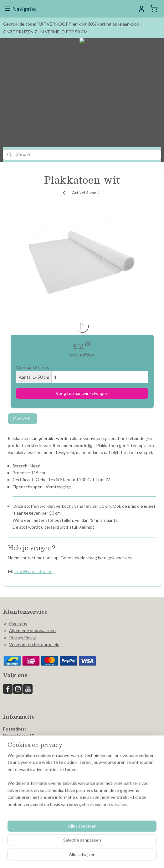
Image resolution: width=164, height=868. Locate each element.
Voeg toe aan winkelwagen (82, 393)
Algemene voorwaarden (32, 630)
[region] (82, 783)
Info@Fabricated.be (33, 571)
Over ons (18, 624)
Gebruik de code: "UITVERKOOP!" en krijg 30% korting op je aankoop (71, 24)
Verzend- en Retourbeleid (34, 644)
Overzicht (23, 419)
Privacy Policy (22, 638)
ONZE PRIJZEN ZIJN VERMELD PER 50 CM (45, 32)
